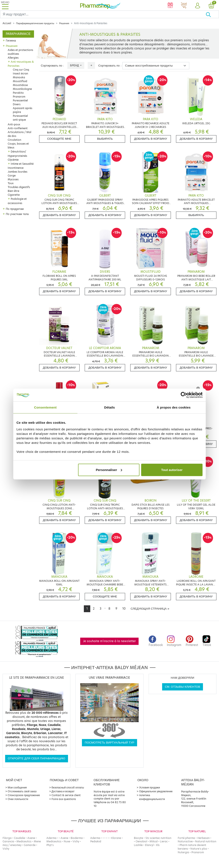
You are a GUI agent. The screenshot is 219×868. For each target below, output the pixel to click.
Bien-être (13, 191)
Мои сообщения (17, 787)
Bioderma (77, 838)
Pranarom (19, 97)
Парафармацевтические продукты (35, 23)
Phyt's (50, 845)
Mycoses (13, 179)
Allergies (13, 58)
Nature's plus (199, 849)
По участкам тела (17, 214)
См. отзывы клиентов (183, 687)
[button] (198, 6)
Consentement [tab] (45, 407)
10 (124, 609)
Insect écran (20, 73)
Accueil (7, 23)
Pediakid (96, 841)
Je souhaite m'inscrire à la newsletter (109, 641)
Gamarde (30, 845)
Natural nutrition (206, 841)
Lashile (138, 845)
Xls (158, 845)
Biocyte (138, 838)
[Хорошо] (212, 14)
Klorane (116, 838)
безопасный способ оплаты (68, 787)
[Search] (103, 14)
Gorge (12, 176)
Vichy (6, 849)
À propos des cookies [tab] (174, 407)
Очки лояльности (18, 799)
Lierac (164, 841)
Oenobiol (141, 841)
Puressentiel (20, 100)
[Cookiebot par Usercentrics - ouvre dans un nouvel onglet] (184, 395)
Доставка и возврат (63, 791)
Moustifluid (20, 81)
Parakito (18, 93)
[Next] (150, 609)
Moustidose (20, 85)
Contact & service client (66, 795)
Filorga (7, 838)
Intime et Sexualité (22, 164)
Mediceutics (24, 841)
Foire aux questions (64, 799)
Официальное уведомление (156, 791)
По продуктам (15, 209)
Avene (31, 838)
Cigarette (14, 195)
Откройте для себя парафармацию (37, 758)
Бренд (75, 65)
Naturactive (185, 841)
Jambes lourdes (18, 172)
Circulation (14, 140)
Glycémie (13, 160)
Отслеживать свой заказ (22, 791)
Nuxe (67, 841)
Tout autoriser (172, 470)
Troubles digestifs (19, 187)
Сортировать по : (52, 66)
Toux (11, 183)
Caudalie (19, 838)
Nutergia (183, 852)
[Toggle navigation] (5, 5)
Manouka (19, 77)
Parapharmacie (18, 34)
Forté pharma (186, 838)
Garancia (8, 841)
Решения (64, 23)
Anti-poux (14, 124)
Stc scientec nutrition (158, 838)
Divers (17, 104)
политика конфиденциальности (152, 797)
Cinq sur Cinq (21, 70)
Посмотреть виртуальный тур (109, 743)
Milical (154, 841)
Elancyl (149, 845)
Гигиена (11, 40)
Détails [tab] (109, 407)
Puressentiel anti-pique (20, 118)
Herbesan (203, 838)
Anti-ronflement (18, 128)
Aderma (51, 838)
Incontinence (16, 168)
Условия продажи (149, 787)
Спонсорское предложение (24, 795)
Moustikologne (22, 89)
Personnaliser (109, 470)
